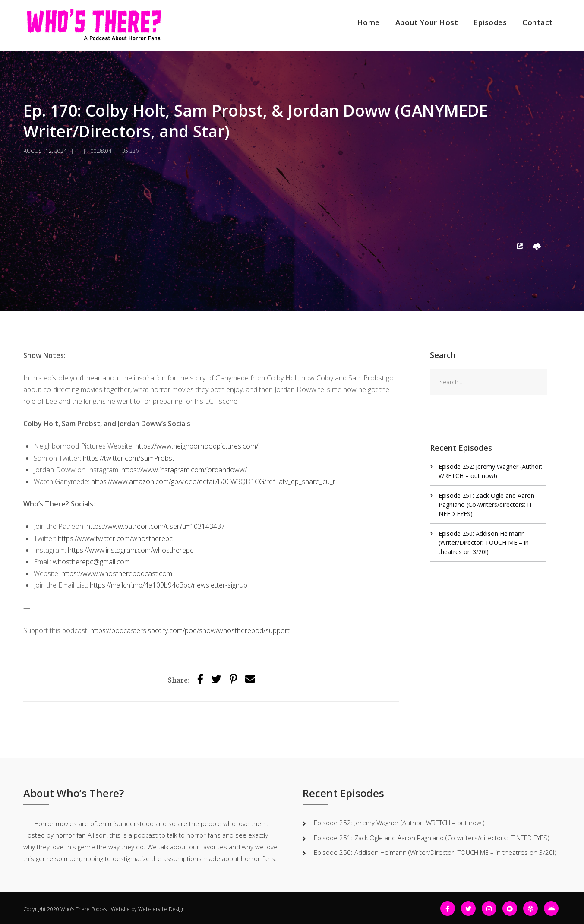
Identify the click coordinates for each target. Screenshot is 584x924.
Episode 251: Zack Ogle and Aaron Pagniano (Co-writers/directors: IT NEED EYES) (486, 505)
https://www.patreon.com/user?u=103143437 (156, 526)
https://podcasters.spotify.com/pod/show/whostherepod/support (190, 630)
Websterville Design (161, 909)
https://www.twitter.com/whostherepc (115, 538)
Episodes (490, 22)
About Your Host (427, 22)
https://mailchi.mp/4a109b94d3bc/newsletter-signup (169, 585)
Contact (538, 22)
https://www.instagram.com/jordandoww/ (184, 470)
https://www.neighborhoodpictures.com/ (197, 446)
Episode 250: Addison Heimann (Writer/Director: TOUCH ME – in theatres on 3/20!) (484, 543)
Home (368, 22)
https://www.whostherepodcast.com (117, 573)
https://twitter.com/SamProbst (129, 458)
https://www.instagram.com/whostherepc (131, 550)
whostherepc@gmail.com (91, 562)
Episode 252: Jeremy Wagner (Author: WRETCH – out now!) (399, 823)
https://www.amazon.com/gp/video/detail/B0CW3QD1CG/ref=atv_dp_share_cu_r (213, 481)
